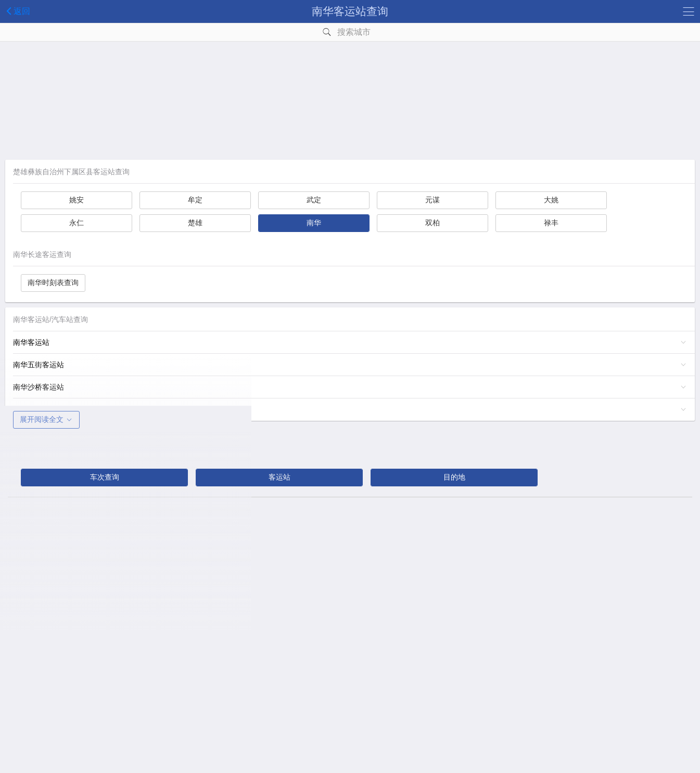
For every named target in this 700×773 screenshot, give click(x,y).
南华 (314, 223)
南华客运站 (31, 342)
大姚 (551, 200)
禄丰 (551, 223)
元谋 (432, 200)
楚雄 (195, 223)
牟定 (195, 200)
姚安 (77, 200)
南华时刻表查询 (53, 282)
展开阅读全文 (46, 419)
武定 (314, 200)
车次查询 (105, 477)
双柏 (432, 223)
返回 (16, 11)
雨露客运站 (31, 409)
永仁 (77, 223)
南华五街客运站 (39, 365)
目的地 (454, 477)
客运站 (279, 477)
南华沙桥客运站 (39, 387)
